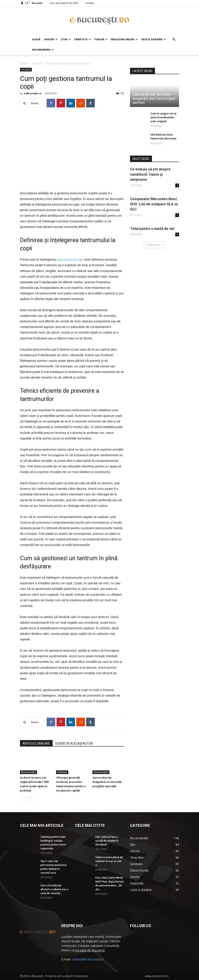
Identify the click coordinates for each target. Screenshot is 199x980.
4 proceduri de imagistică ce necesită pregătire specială (107, 782)
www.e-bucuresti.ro (157, 976)
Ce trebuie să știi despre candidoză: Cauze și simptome (150, 174)
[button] (174, 39)
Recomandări (43, 50)
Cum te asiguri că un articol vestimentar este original (163, 117)
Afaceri (51, 39)
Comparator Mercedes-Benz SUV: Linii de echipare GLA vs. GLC (154, 204)
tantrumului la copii (70, 259)
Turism (101, 39)
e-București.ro (33, 93)
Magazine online (124, 39)
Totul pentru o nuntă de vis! (152, 229)
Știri (66, 39)
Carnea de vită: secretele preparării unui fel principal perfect (154, 99)
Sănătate (82, 39)
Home (24, 63)
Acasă (36, 39)
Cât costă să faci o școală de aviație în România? (107, 841)
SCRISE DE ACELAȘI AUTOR (74, 744)
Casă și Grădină (153, 39)
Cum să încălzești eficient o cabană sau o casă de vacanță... (54, 889)
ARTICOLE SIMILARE (36, 744)
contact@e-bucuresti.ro (88, 959)
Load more (155, 245)
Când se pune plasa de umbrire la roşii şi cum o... (109, 861)
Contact (90, 3)
